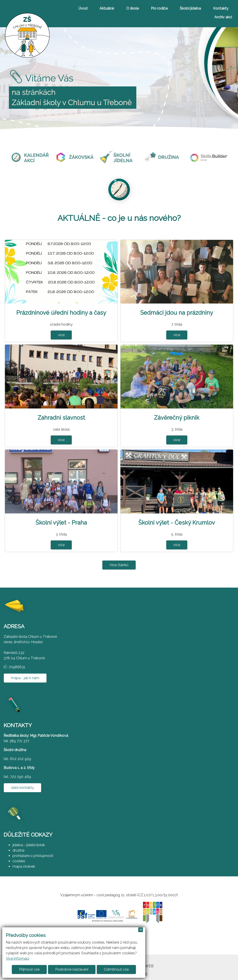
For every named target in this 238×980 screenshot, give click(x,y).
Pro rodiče (159, 8)
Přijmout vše (29, 969)
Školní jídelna (190, 8)
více (61, 335)
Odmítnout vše (116, 969)
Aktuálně (107, 8)
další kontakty (22, 788)
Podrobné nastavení (72, 969)
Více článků (119, 565)
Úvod (83, 8)
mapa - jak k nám (25, 678)
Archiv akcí (223, 17)
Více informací (18, 958)
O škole (133, 8)
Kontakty (221, 8)
